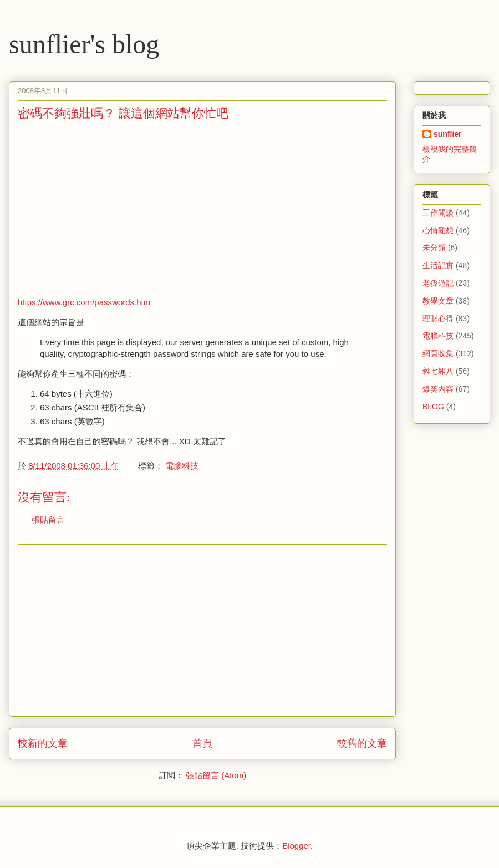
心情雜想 (438, 230)
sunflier (448, 134)
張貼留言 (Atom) (216, 775)
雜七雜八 (438, 371)
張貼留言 (48, 520)
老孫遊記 (438, 283)
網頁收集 (438, 353)
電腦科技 (182, 466)
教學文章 (438, 301)
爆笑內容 (438, 389)
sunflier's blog (84, 44)
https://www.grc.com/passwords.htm (84, 302)
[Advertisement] (111, 208)
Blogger (296, 846)
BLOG (433, 407)
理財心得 (438, 319)
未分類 (434, 248)
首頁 (202, 743)
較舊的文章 (362, 743)
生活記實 (438, 265)
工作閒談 (438, 213)
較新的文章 (43, 743)
